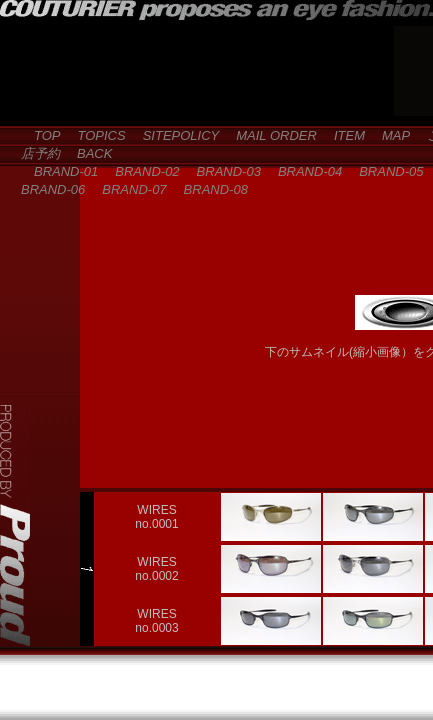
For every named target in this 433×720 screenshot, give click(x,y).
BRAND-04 (303, 171)
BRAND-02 (140, 171)
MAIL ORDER (270, 135)
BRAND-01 (59, 171)
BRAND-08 (209, 189)
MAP (389, 135)
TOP (41, 135)
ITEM (343, 135)
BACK (88, 153)
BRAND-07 (127, 189)
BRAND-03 (222, 171)
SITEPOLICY (175, 135)
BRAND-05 (384, 171)
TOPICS (95, 135)
